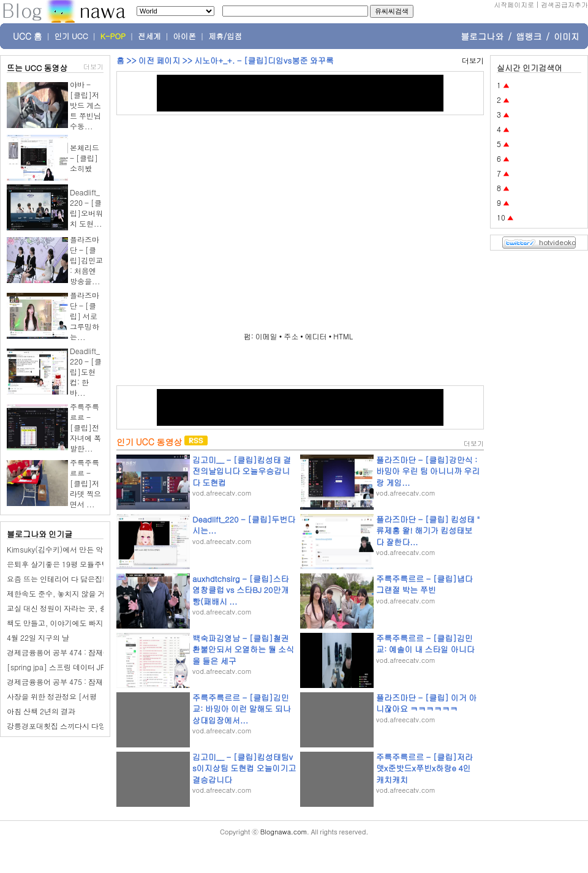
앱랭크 (529, 36)
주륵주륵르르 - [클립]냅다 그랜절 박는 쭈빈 (424, 584)
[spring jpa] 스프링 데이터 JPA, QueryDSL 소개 (86, 667)
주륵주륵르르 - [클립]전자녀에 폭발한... (85, 427)
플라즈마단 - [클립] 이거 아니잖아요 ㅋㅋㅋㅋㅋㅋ (426, 703)
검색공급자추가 (564, 5)
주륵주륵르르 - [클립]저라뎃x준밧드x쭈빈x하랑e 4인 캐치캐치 (424, 768)
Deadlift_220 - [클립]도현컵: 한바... (86, 372)
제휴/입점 (225, 36)
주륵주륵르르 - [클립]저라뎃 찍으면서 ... (85, 483)
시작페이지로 (514, 5)
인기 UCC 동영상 (149, 442)
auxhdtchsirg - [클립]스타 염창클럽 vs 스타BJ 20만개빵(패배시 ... (241, 590)
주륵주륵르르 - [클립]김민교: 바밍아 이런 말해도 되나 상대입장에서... (242, 709)
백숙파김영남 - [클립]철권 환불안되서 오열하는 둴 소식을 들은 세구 (243, 649)
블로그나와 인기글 (40, 534)
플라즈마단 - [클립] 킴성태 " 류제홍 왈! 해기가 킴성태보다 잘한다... (428, 530)
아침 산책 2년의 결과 (41, 711)
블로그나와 (482, 36)
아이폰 (185, 36)
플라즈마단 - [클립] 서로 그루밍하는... (85, 316)
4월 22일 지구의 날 (38, 637)
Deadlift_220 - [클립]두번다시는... (244, 525)
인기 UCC (71, 36)
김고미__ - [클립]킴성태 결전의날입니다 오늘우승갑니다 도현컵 (242, 471)
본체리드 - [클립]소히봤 (85, 158)
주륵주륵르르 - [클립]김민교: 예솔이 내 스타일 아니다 (425, 644)
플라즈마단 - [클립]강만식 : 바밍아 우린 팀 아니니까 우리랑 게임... (428, 471)
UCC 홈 (28, 36)
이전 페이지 (159, 60)
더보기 (93, 66)
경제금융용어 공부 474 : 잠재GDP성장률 (74, 652)
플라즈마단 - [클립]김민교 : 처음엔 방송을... (86, 260)
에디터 (316, 336)
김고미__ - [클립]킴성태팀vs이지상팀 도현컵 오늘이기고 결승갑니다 (244, 768)
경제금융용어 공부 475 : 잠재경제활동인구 (77, 682)
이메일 (266, 336)
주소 (291, 336)
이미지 (567, 36)
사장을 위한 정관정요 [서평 (52, 696)
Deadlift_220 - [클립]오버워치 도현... (86, 208)
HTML (343, 336)
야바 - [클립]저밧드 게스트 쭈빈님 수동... (85, 105)
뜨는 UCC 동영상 (37, 68)
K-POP (113, 36)
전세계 (149, 36)
